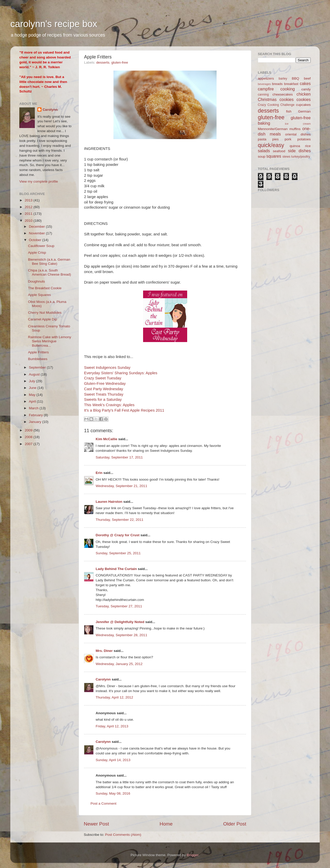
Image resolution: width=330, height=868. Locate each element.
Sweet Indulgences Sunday (107, 368)
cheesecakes (283, 94)
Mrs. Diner (104, 651)
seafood (279, 151)
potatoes (304, 139)
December (37, 227)
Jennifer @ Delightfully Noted (120, 622)
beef (307, 78)
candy (306, 89)
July (32, 381)
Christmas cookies (276, 99)
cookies (304, 99)
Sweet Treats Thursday (104, 394)
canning (263, 95)
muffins (295, 129)
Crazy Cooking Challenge (276, 105)
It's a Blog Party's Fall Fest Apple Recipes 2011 (124, 410)
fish (289, 111)
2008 (29, 437)
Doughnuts (36, 281)
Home (166, 824)
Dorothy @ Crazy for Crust (118, 535)
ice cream (298, 124)
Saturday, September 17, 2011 (119, 457)
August (35, 374)
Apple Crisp (37, 253)
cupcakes (303, 105)
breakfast (291, 84)
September (38, 367)
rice (308, 146)
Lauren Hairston (109, 502)
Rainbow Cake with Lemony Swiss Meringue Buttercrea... (50, 341)
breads (277, 84)
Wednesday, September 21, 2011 (121, 486)
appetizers (266, 78)
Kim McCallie (106, 439)
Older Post (235, 824)
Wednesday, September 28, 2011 (121, 635)
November (37, 233)
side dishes (299, 151)
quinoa (295, 146)
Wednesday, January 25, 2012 (119, 664)
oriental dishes (298, 134)
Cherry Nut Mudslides (45, 313)
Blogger (193, 855)
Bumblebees (38, 359)
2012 (29, 207)
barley (283, 79)
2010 (29, 221)
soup (262, 156)
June (33, 388)
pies (275, 139)
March (34, 408)
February (36, 415)
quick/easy (271, 145)
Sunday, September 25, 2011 (118, 553)
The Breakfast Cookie (45, 288)
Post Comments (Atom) (123, 835)
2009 (29, 430)
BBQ (296, 78)
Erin (99, 473)
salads (264, 151)
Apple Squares (40, 295)
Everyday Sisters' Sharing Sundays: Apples (121, 373)
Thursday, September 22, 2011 (119, 520)
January (36, 422)
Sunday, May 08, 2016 (113, 793)
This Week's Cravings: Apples (109, 405)
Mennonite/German (273, 129)
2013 (29, 200)
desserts (103, 62)
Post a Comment (104, 803)
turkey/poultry (301, 157)
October (36, 240)
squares (274, 156)
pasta (262, 139)
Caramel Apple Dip (43, 319)
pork (288, 139)
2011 (29, 214)
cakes (305, 83)
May (33, 395)
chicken (304, 94)
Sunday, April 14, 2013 (113, 760)
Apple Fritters (38, 352)
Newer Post (96, 824)
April (33, 401)
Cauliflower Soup (41, 246)
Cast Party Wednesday (104, 389)
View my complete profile (39, 181)
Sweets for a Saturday (103, 399)
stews (286, 157)
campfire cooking (276, 89)
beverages (264, 84)
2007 (29, 444)
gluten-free (120, 62)
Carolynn (103, 679)
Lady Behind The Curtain (116, 569)
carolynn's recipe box (54, 24)
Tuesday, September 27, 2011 (119, 606)
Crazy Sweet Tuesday (103, 378)
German (304, 111)
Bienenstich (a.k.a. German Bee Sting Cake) (49, 262)
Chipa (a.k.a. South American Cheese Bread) (50, 272)
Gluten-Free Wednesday (105, 384)
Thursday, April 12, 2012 (114, 697)
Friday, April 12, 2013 (112, 726)
